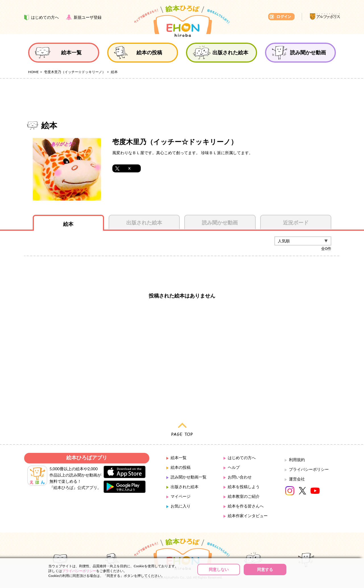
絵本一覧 (179, 458)
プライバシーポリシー (309, 469)
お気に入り (181, 506)
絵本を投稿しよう (244, 487)
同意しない (219, 569)
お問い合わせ (240, 477)
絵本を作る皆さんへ (246, 506)
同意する (265, 569)
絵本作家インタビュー (248, 516)
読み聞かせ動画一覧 (189, 477)
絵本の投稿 (181, 467)
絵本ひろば (182, 21)
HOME (33, 72)
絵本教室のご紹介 (244, 496)
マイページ (181, 496)
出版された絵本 (185, 487)
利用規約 (297, 460)
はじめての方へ (242, 458)
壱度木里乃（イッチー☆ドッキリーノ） (75, 72)
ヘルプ (234, 467)
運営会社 (297, 479)
